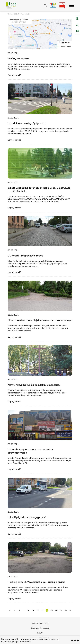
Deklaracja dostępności (40, 628)
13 (52, 610)
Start (10, 14)
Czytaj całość (14, 75)
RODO (40, 633)
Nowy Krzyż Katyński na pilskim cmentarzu (34, 385)
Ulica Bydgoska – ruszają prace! (27, 517)
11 (42, 610)
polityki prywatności (22, 641)
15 (61, 610)
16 (65, 610)
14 (56, 610)
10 (38, 610)
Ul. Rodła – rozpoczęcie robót (25, 256)
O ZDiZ (16, 14)
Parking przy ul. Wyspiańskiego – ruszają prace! (36, 582)
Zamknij (75, 640)
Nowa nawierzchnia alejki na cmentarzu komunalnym (40, 320)
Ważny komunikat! (19, 58)
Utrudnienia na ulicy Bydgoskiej (27, 123)
